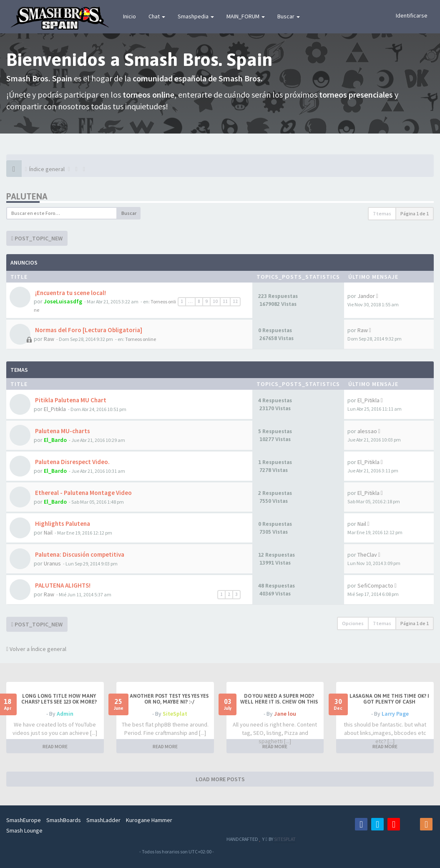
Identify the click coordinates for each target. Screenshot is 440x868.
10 (215, 301)
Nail (48, 532)
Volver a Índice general (36, 649)
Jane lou (285, 714)
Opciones (353, 623)
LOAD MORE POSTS (220, 779)
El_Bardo (55, 440)
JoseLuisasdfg (63, 301)
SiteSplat (175, 714)
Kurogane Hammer (149, 820)
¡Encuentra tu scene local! (70, 293)
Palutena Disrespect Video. (72, 462)
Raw (49, 339)
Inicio (129, 16)
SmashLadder (103, 820)
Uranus (52, 563)
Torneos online (141, 339)
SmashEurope (24, 820)
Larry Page (395, 714)
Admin (65, 714)
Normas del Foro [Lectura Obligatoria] (88, 330)
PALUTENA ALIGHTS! (62, 585)
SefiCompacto (375, 585)
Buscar (289, 16)
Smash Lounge (24, 830)
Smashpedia (196, 16)
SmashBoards (64, 820)
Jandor (366, 296)
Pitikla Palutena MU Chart (70, 400)
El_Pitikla (55, 409)
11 (225, 301)
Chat (157, 16)
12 (235, 301)
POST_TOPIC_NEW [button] (37, 238)
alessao (367, 431)
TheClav (367, 555)
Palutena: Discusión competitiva (79, 554)
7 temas (382, 213)
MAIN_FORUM (246, 16)
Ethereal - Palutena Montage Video (83, 493)
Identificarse (412, 15)
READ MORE (55, 746)
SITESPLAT (284, 839)
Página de (415, 213)
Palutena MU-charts (62, 431)
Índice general (47, 169)
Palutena (27, 196)
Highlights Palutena (62, 524)
